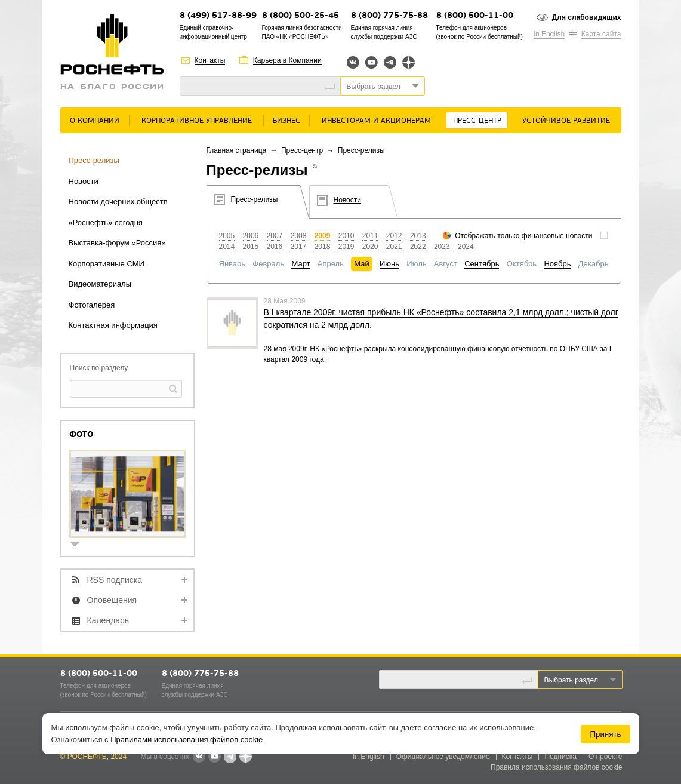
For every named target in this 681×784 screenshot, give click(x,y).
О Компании (95, 121)
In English (549, 34)
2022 (418, 247)
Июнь (389, 264)
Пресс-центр (477, 121)
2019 (346, 247)
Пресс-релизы (94, 160)
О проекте (605, 757)
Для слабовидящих (587, 17)
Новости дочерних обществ (118, 202)
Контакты (210, 60)
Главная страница (237, 150)
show (79, 545)
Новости (84, 181)
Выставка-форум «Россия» (117, 243)
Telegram (390, 62)
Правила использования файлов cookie (557, 767)
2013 (418, 236)
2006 (251, 236)
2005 (227, 236)
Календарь (108, 620)
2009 (323, 236)
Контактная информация (113, 325)
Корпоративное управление (197, 121)
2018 (323, 247)
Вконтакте (353, 62)
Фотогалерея (92, 305)
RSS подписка (115, 580)
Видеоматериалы (100, 284)
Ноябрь (557, 264)
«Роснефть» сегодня (106, 222)
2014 (227, 247)
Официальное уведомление (443, 757)
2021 (394, 247)
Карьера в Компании (287, 60)
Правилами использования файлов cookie (187, 740)
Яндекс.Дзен (409, 62)
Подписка (560, 757)
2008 (299, 236)
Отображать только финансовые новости (523, 236)
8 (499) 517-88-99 (218, 16)
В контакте (199, 757)
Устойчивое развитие (566, 121)
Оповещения (112, 600)
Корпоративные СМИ (107, 264)
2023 (442, 247)
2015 (251, 247)
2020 (370, 247)
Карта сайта (601, 34)
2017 (299, 247)
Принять (605, 734)
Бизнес (286, 121)
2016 (275, 247)
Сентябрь (482, 264)
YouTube (372, 62)
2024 (466, 247)
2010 (346, 236)
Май (361, 264)
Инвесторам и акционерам (376, 121)
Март (301, 264)
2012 (394, 236)
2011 (370, 236)
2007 (275, 236)
